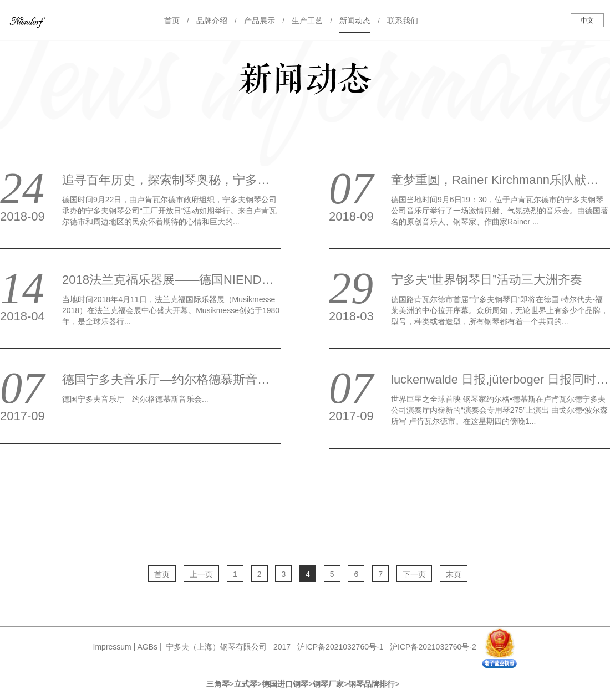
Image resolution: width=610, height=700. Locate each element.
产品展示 (260, 21)
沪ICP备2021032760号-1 (340, 647)
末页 (454, 574)
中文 (587, 21)
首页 (172, 21)
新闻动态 (355, 21)
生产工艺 (307, 21)
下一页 (414, 574)
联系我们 (403, 21)
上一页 (201, 574)
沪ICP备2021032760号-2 (433, 647)
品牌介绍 (212, 21)
